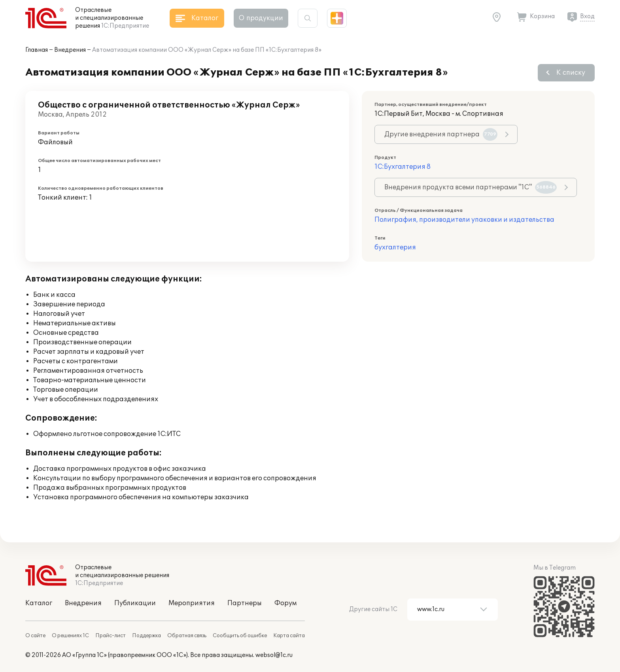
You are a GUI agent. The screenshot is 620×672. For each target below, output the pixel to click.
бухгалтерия (395, 247)
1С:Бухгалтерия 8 (403, 167)
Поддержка (146, 636)
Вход (587, 16)
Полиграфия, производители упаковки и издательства (464, 220)
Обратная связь (187, 636)
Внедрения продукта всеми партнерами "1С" (471, 187)
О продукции (261, 18)
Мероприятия (192, 603)
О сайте (35, 636)
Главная (37, 50)
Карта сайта (289, 636)
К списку (571, 73)
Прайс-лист (111, 636)
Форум (285, 603)
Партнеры (245, 603)
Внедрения (70, 50)
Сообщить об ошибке (240, 636)
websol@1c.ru (274, 655)
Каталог (39, 603)
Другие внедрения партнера (441, 134)
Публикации (135, 603)
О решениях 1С (70, 636)
